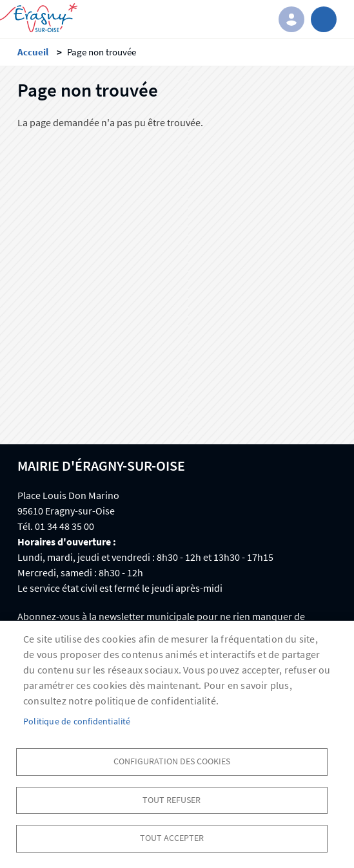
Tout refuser (172, 800)
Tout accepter (172, 838)
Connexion (291, 19)
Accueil (33, 52)
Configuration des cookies (172, 761)
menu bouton (324, 19)
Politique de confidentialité (77, 722)
